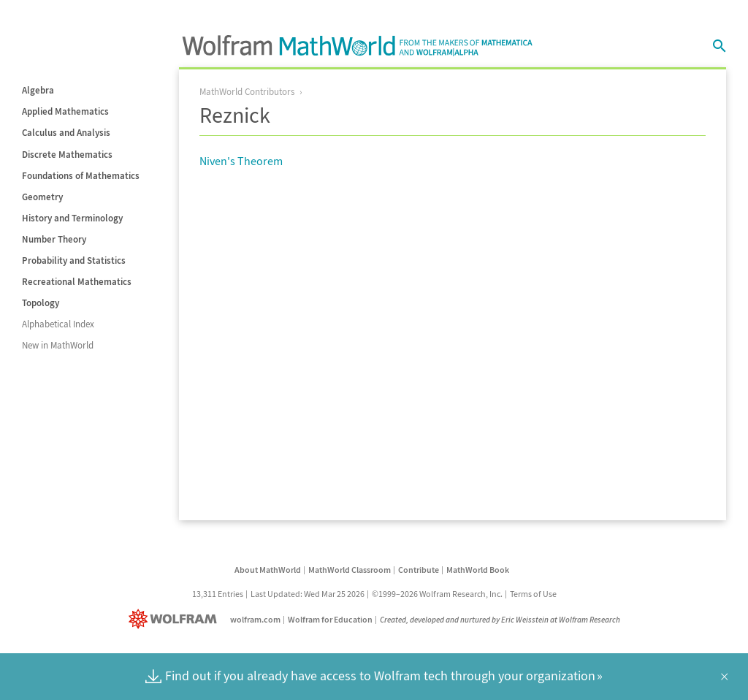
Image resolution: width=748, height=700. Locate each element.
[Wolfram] (176, 619)
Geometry (42, 197)
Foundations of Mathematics (81, 176)
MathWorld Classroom (350, 570)
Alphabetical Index (58, 324)
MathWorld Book (478, 570)
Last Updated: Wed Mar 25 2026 (308, 594)
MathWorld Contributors (247, 92)
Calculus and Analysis (66, 133)
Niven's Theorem (241, 161)
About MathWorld (268, 570)
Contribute (419, 570)
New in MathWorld (58, 345)
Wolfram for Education (330, 619)
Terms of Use (533, 594)
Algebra (38, 90)
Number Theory (54, 239)
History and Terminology (72, 218)
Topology (41, 303)
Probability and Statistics (74, 260)
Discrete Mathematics (67, 155)
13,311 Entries (218, 594)
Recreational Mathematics (77, 282)
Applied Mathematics (65, 111)
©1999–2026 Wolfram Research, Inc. (437, 594)
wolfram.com (255, 619)
